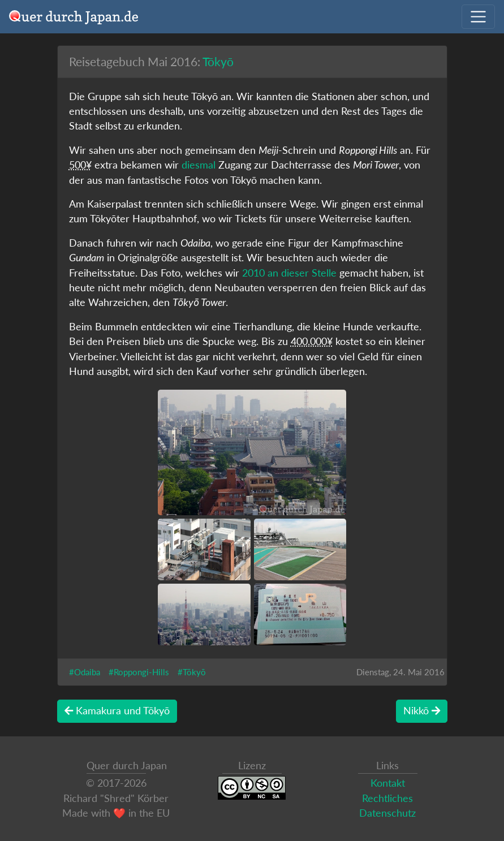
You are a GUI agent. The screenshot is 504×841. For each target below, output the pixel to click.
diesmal (199, 165)
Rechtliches (387, 798)
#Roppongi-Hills (139, 672)
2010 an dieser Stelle (289, 273)
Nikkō (422, 711)
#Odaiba (85, 672)
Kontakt (388, 783)
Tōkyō (218, 61)
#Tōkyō (192, 672)
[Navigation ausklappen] (478, 17)
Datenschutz (387, 813)
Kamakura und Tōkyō (117, 711)
